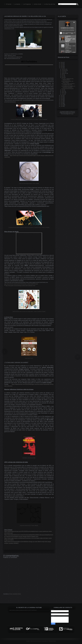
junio (63, 76)
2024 (62, 65)
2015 (62, 104)
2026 (62, 62)
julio (63, 75)
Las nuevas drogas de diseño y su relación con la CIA (25, 16)
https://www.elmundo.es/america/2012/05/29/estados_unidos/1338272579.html (21, 284)
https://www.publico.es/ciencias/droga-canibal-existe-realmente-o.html (20, 286)
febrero (63, 93)
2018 (62, 99)
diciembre (64, 69)
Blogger (72, 114)
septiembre (64, 73)
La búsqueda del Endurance (67, 89)
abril (63, 90)
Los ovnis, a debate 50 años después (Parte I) (67, 79)
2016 (62, 102)
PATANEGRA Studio (52, 641)
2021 (62, 95)
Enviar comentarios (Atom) (15, 594)
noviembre (64, 71)
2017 (62, 101)
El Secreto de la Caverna (37, 641)
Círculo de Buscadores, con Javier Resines (67, 82)
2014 (62, 105)
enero (63, 94)
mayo (63, 77)
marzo (63, 91)
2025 (62, 64)
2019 (62, 98)
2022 (62, 68)
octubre (63, 72)
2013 (62, 106)
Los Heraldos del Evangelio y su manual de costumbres (68, 87)
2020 (62, 97)
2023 (62, 67)
